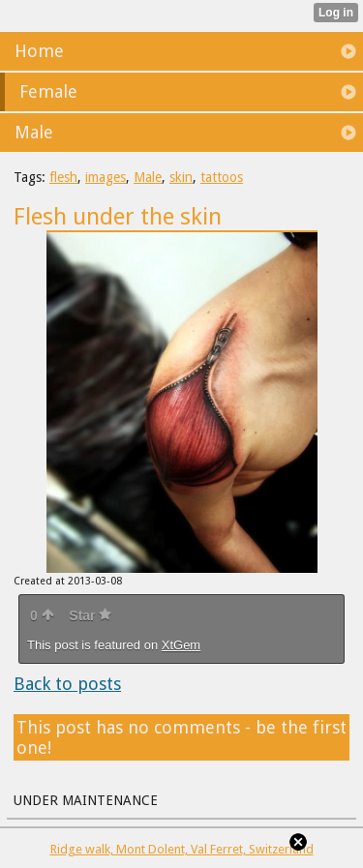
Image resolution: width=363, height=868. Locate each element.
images (106, 177)
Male (148, 177)
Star (90, 615)
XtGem (181, 645)
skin (181, 177)
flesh (63, 177)
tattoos (222, 177)
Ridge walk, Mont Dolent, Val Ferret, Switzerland (182, 849)
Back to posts (67, 684)
